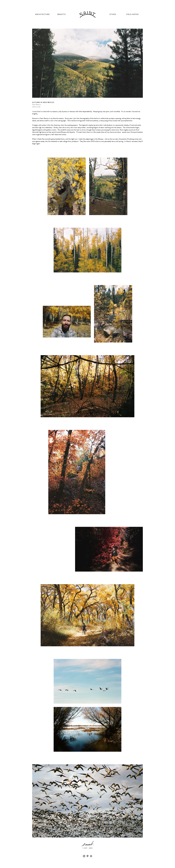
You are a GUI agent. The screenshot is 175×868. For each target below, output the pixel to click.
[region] (42, 15)
